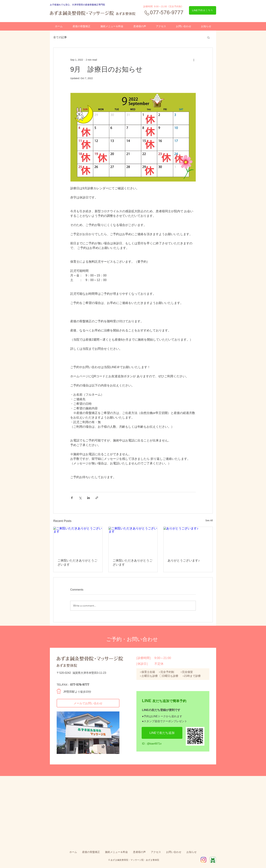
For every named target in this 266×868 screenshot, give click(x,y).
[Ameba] (213, 860)
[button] (208, 37)
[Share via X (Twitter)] (80, 498)
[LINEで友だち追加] (162, 733)
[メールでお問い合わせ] (88, 703)
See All (209, 520)
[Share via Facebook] (72, 498)
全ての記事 (60, 37)
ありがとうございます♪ (184, 560)
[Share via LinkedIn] (88, 498)
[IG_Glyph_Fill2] (203, 860)
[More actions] (194, 60)
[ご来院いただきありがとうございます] (78, 541)
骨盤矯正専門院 (97, 5)
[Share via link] (97, 498)
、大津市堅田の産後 (80, 5)
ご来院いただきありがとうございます (77, 563)
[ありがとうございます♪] (188, 541)
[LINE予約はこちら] (203, 10)
